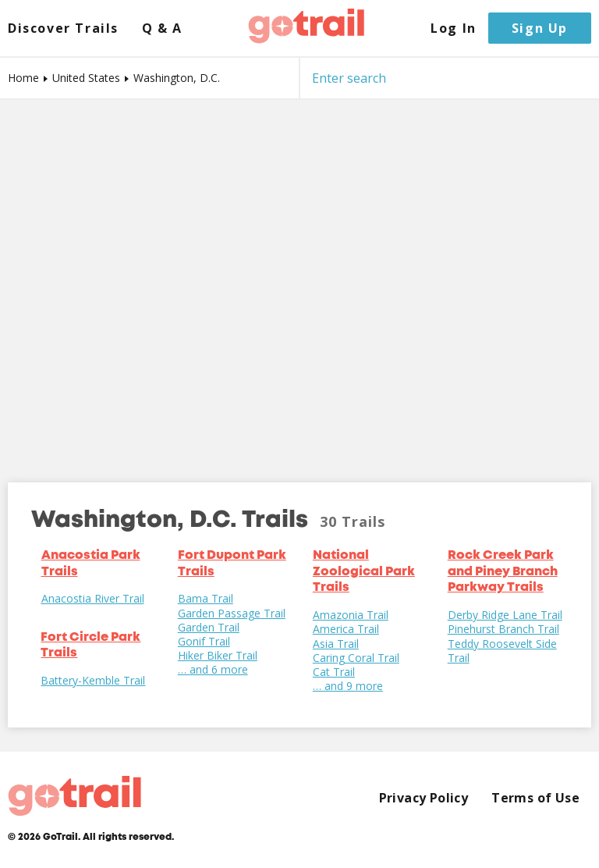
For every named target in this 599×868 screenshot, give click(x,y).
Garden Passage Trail (232, 614)
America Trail (346, 629)
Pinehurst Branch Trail (503, 629)
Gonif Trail (204, 642)
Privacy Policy (424, 798)
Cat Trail (334, 672)
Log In (454, 28)
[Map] (299, 279)
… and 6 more (213, 669)
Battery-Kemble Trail (93, 681)
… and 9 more (348, 686)
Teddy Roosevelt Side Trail (502, 651)
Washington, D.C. (177, 78)
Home (23, 78)
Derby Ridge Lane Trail (505, 615)
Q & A (162, 28)
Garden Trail (209, 628)
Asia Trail (336, 644)
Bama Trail (206, 599)
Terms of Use (535, 798)
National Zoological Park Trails (364, 572)
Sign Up (540, 28)
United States (86, 78)
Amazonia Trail (351, 615)
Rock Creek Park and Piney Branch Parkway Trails (503, 572)
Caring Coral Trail (356, 658)
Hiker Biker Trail (218, 656)
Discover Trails (63, 28)
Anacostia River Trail (93, 599)
